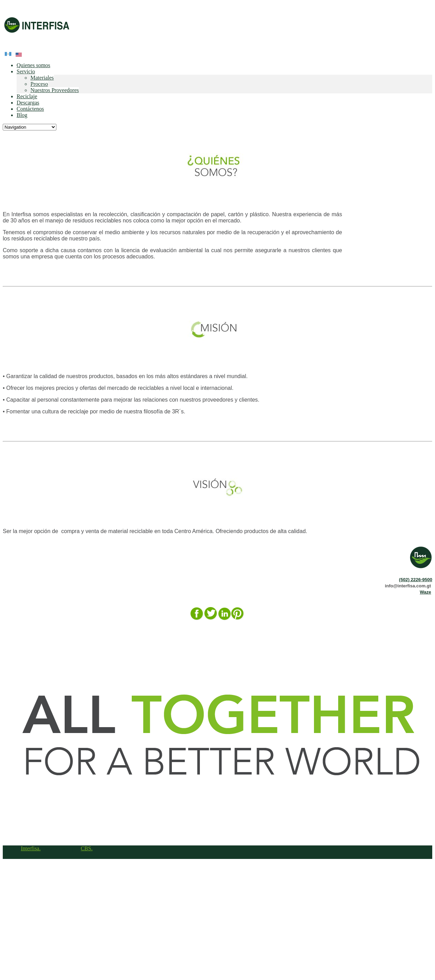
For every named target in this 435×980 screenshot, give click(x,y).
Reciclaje (27, 96)
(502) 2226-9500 (416, 580)
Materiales (42, 78)
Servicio (26, 71)
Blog (22, 115)
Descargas (28, 103)
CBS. (86, 848)
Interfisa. (31, 848)
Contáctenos (30, 109)
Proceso (39, 84)
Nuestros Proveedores (55, 90)
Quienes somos (33, 65)
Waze (425, 592)
